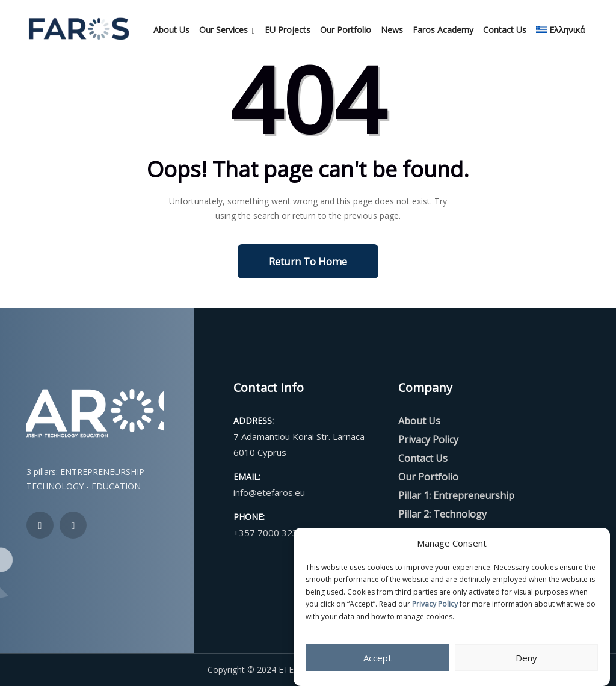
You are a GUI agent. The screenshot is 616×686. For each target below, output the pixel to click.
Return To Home (308, 261)
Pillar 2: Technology (442, 514)
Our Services (223, 30)
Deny (526, 658)
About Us (171, 30)
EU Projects (288, 30)
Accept (377, 658)
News (392, 30)
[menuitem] (560, 30)
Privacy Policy (435, 604)
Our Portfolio (346, 30)
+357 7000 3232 (268, 533)
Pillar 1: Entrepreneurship (456, 495)
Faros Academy (443, 30)
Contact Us (505, 30)
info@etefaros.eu (269, 492)
